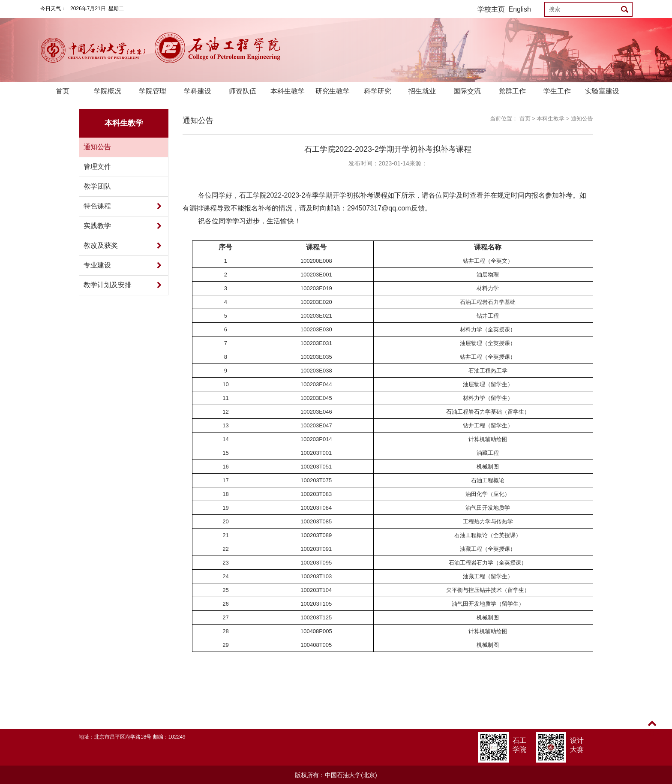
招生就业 (422, 91)
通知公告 (97, 147)
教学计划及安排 (108, 285)
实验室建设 (602, 91)
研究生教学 (333, 91)
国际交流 (467, 91)
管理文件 (97, 167)
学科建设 (198, 91)
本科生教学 (288, 91)
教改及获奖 (101, 245)
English (520, 9)
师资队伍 (243, 91)
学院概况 (108, 91)
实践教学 (97, 226)
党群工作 (512, 91)
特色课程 (97, 206)
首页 (63, 91)
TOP (652, 728)
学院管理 (153, 91)
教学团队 (97, 186)
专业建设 (97, 265)
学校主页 (491, 9)
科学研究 (378, 91)
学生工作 (557, 91)
